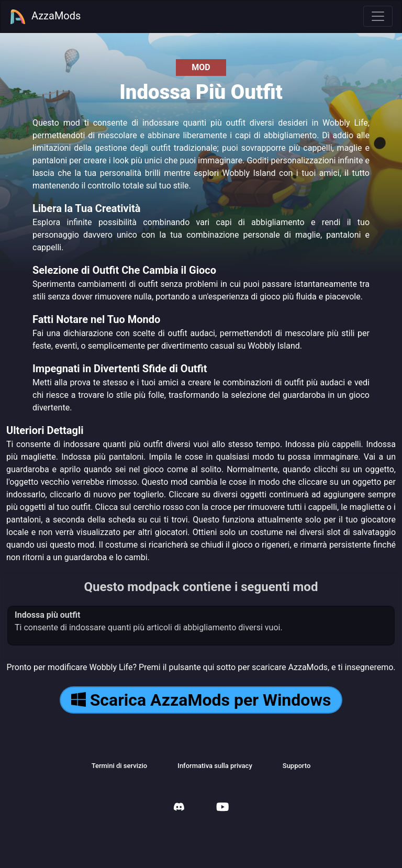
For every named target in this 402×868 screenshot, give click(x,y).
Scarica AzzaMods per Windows (201, 700)
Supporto (297, 766)
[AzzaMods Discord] (179, 808)
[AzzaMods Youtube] (222, 808)
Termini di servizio (120, 766)
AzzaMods (45, 17)
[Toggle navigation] (378, 16)
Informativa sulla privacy (215, 766)
